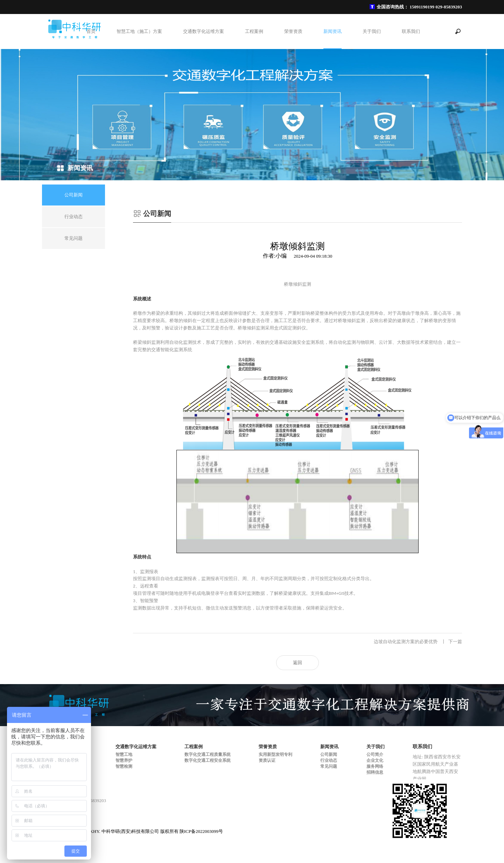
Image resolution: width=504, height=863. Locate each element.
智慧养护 (124, 760)
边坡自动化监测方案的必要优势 (418, 642)
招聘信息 (375, 772)
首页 (91, 31)
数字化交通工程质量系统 (208, 754)
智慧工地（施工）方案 (139, 31)
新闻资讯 (332, 31)
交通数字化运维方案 (204, 31)
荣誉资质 (293, 31)
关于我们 (372, 31)
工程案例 (254, 31)
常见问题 (329, 766)
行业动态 (329, 760)
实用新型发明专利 (275, 754)
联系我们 (411, 31)
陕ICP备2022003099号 (201, 831)
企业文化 (375, 760)
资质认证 (267, 760)
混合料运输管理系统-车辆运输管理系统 (185, 642)
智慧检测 (124, 766)
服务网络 (375, 766)
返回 (297, 663)
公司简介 (375, 754)
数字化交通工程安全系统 (208, 760)
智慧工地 (124, 754)
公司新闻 (329, 754)
